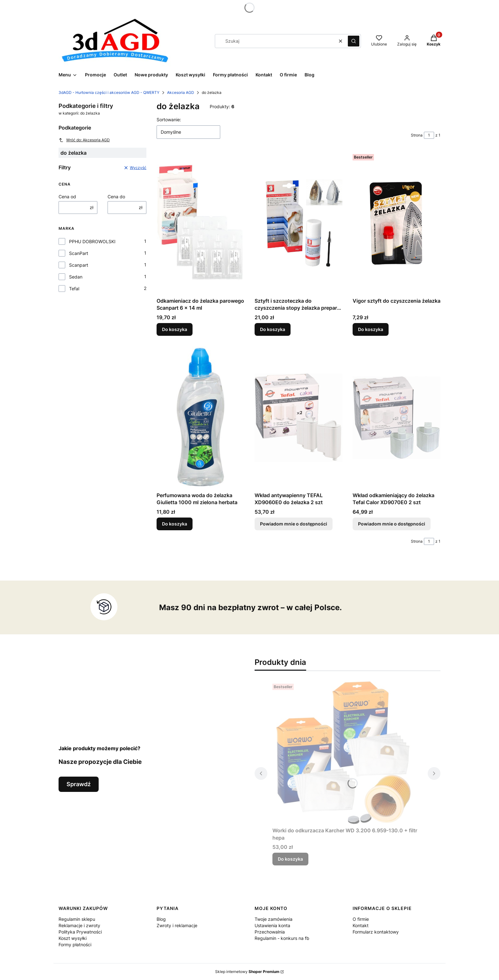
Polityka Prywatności (80, 932)
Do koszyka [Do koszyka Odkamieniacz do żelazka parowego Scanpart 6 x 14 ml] (175, 329)
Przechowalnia (270, 932)
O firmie (361, 919)
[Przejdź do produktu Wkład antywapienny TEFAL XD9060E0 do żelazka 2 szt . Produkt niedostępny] (299, 418)
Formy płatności (75, 945)
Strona (417, 135)
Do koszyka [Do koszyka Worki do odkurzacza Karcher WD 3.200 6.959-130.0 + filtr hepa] (290, 859)
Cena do (116, 197)
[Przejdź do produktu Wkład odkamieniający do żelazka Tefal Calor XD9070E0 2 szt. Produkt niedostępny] (397, 418)
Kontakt (361, 925)
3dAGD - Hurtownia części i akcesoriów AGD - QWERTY (109, 92)
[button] (354, 41)
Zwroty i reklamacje (177, 925)
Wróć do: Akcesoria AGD (84, 140)
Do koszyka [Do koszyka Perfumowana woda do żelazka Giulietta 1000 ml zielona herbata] (175, 524)
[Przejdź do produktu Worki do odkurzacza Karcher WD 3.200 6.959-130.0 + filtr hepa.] (348, 753)
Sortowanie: (169, 120)
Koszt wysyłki (73, 938)
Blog (161, 919)
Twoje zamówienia (274, 919)
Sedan (76, 277)
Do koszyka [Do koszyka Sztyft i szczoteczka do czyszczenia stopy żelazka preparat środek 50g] (273, 329)
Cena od (67, 197)
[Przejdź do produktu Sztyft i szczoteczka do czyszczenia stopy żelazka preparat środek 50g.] (299, 223)
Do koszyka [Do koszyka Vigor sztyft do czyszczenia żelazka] (371, 329)
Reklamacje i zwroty (79, 925)
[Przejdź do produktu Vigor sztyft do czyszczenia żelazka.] (397, 223)
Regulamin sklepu (77, 919)
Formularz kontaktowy (376, 932)
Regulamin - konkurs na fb (282, 938)
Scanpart (79, 265)
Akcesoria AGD (181, 92)
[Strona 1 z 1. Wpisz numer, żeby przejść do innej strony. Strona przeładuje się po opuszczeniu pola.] (429, 135)
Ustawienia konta (272, 925)
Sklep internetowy (247, 972)
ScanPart (79, 253)
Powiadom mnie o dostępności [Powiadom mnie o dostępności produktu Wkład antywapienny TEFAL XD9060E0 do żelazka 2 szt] (294, 524)
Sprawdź (79, 784)
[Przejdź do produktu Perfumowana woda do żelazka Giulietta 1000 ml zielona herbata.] (200, 418)
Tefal (74, 289)
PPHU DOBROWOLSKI (92, 241)
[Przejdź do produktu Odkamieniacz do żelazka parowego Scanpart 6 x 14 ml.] (200, 223)
